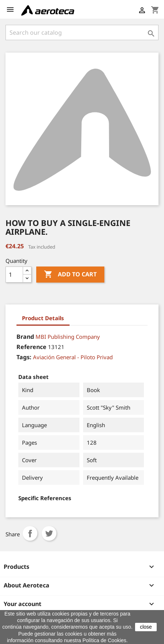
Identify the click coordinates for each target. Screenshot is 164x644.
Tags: (24, 357)
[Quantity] (14, 275)
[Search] (82, 32)
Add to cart (70, 275)
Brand (25, 337)
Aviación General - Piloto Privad (73, 357)
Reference (31, 347)
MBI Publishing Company (68, 337)
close (146, 627)
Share (30, 533)
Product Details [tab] (43, 318)
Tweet (49, 533)
